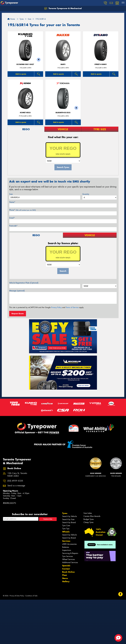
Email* (12, 218)
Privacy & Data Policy (17, 596)
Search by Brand (69, 522)
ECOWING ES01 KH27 (25, 64)
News (65, 578)
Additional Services (70, 562)
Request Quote (18, 314)
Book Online (68, 572)
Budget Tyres (89, 519)
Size (11, 194)
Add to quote (21, 74)
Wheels (66, 532)
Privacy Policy (56, 307)
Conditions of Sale (31, 596)
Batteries (66, 547)
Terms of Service (72, 307)
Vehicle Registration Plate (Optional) (24, 283)
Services (66, 541)
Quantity (86, 194)
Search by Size (68, 519)
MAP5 (63, 64)
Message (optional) (17, 291)
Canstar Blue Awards (92, 516)
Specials (66, 566)
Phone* (22, 210)
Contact (66, 569)
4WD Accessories (69, 544)
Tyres (65, 513)
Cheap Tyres (88, 522)
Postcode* (13, 226)
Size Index (88, 513)
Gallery (66, 581)
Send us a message (16, 486)
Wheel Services (68, 559)
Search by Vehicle (69, 516)
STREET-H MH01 (101, 64)
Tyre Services (67, 556)
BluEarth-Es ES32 (63, 113)
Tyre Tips (66, 529)
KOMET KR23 (25, 113)
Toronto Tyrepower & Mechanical (63, 8)
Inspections (67, 550)
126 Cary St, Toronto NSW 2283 (17, 475)
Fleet (65, 575)
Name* (12, 202)
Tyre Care (66, 526)
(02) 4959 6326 (15, 481)
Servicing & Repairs (70, 553)
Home (11, 19)
